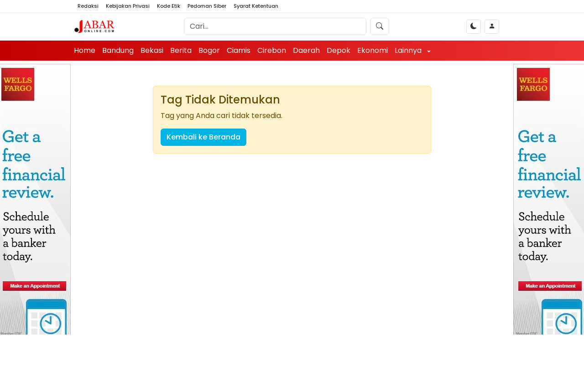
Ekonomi (373, 50)
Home (85, 50)
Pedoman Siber (207, 6)
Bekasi (152, 50)
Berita (181, 50)
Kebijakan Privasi (128, 6)
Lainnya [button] (409, 50)
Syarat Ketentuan (256, 6)
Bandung (118, 50)
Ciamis (239, 50)
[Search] (275, 26)
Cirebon (272, 50)
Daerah (306, 50)
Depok (339, 50)
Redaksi (88, 6)
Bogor (209, 50)
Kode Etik (169, 6)
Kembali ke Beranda (203, 137)
